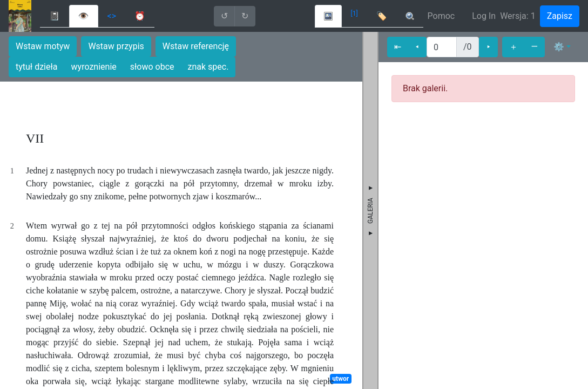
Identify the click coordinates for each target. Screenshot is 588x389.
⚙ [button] (559, 47)
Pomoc (441, 16)
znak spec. (208, 67)
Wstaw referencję (196, 46)
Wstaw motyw (43, 46)
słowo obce (152, 67)
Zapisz (560, 16)
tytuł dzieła (37, 67)
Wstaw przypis (116, 46)
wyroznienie (94, 67)
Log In (484, 16)
